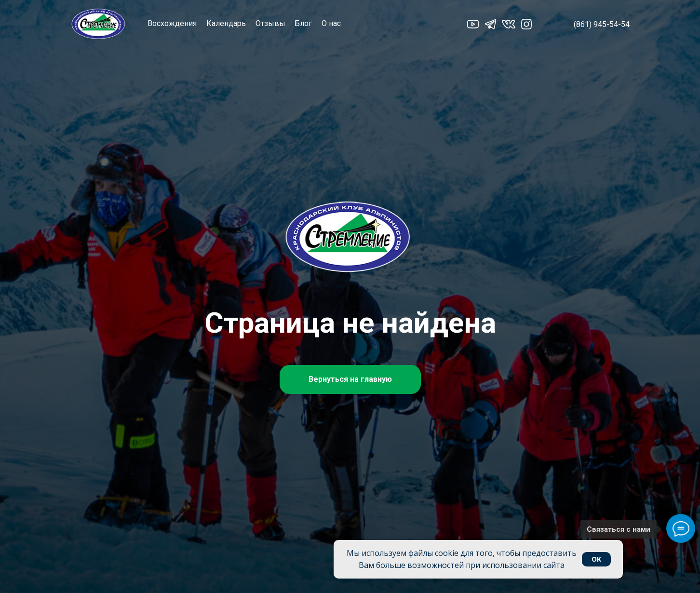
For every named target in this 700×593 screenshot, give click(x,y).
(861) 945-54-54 (602, 24)
